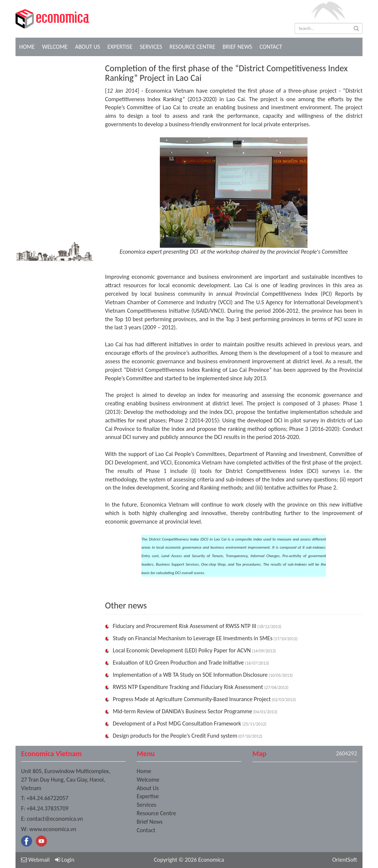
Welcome (55, 47)
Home (27, 47)
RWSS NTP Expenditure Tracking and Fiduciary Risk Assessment (189, 687)
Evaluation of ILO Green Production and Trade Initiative (178, 663)
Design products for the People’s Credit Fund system (175, 736)
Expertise (120, 47)
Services (151, 47)
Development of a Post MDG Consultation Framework (178, 723)
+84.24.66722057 (47, 798)
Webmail (35, 860)
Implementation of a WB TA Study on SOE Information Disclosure (190, 675)
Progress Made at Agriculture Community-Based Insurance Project (192, 699)
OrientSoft (345, 860)
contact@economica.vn (55, 819)
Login (65, 860)
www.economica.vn (53, 829)
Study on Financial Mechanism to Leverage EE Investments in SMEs (193, 638)
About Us (87, 47)
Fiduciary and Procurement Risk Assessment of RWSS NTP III (185, 626)
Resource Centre (192, 47)
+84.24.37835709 (47, 808)
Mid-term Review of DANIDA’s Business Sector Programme (183, 711)
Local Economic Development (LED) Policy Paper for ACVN (182, 650)
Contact (271, 47)
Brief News (237, 47)
